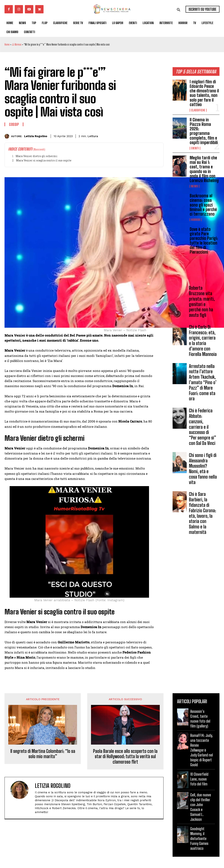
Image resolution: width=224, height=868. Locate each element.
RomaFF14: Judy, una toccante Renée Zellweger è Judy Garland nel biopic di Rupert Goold (202, 750)
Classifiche (198, 110)
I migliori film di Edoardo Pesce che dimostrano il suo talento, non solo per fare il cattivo (204, 93)
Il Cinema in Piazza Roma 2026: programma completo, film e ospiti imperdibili (204, 131)
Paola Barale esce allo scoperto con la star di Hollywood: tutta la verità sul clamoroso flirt (125, 757)
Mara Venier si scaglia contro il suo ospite (44, 160)
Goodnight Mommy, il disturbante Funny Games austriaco (199, 838)
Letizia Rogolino (36, 136)
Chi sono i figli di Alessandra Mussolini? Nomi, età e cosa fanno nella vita (203, 469)
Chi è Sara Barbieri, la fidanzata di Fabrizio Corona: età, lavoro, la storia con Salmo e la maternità (203, 513)
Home (7, 44)
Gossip (14, 124)
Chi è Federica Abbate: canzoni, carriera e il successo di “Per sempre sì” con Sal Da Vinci (203, 427)
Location (196, 258)
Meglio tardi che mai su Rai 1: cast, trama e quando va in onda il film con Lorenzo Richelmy (204, 169)
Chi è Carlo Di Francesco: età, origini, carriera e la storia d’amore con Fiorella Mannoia (203, 341)
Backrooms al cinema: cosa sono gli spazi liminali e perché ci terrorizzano (203, 205)
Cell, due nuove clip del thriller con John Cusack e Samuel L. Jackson (201, 807)
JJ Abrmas (17, 44)
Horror (196, 220)
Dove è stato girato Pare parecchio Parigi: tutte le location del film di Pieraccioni (204, 241)
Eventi (195, 148)
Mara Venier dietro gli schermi (37, 156)
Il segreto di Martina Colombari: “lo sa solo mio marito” (43, 754)
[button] (179, 10)
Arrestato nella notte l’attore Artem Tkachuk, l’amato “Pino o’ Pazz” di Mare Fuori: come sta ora (203, 382)
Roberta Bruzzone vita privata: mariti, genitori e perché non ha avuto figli (202, 301)
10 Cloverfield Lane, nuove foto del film (199, 779)
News (195, 186)
